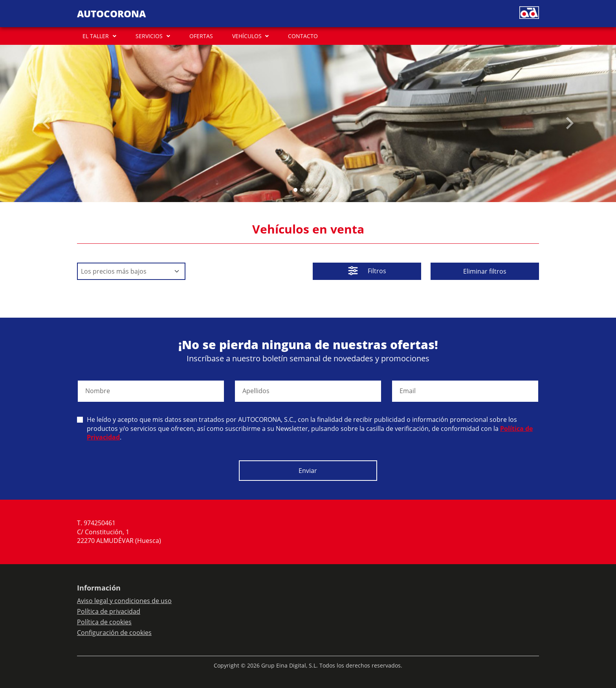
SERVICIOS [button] (149, 36)
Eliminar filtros (485, 271)
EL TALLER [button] (96, 36)
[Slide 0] (295, 190)
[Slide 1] (302, 190)
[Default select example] (131, 271)
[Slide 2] (308, 190)
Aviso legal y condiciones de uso (124, 601)
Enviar (308, 471)
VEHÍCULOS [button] (247, 36)
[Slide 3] (314, 190)
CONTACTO (303, 36)
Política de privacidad (109, 611)
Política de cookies (104, 622)
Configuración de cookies (114, 633)
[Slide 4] (321, 190)
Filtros (367, 272)
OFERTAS (201, 36)
